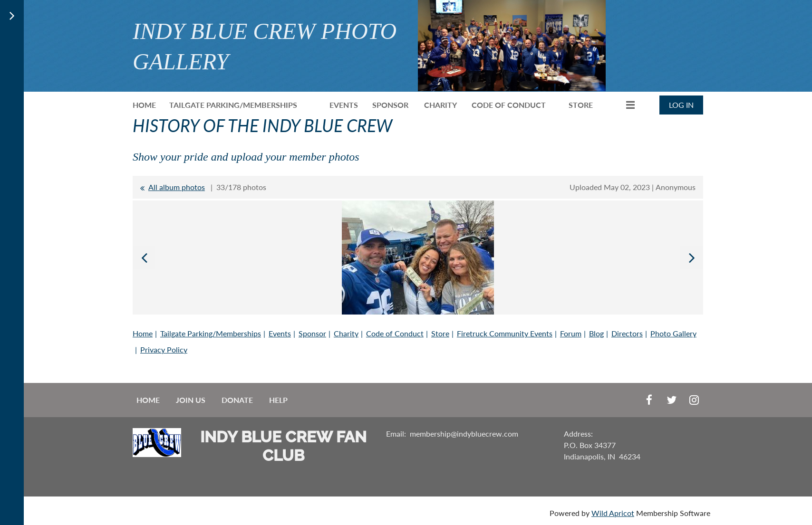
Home (143, 333)
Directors (627, 333)
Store (440, 333)
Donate (237, 400)
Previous (144, 258)
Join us (191, 400)
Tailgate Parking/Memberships (211, 333)
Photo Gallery (673, 333)
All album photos (177, 187)
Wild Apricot (613, 513)
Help (278, 400)
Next (692, 258)
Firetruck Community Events (505, 333)
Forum (571, 333)
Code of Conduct (395, 333)
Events (280, 333)
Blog (596, 333)
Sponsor (312, 333)
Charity (346, 333)
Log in (681, 105)
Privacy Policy (164, 349)
